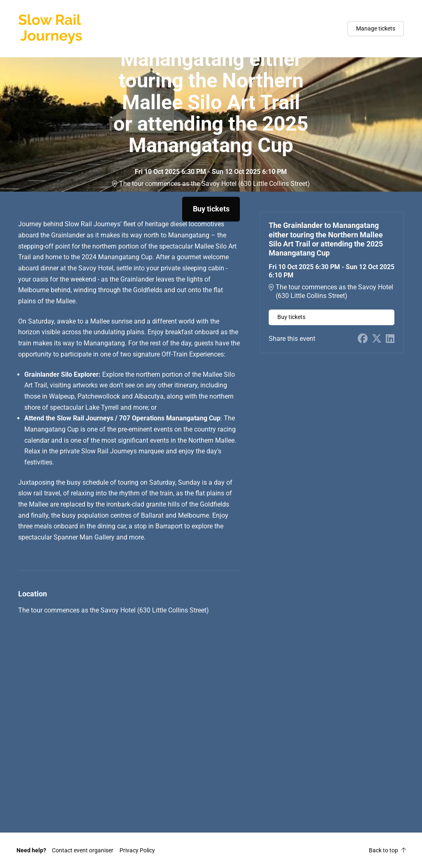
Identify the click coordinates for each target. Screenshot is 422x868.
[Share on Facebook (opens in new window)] (363, 339)
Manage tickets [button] (376, 28)
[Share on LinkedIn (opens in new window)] (390, 339)
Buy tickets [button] (211, 209)
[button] (83, 850)
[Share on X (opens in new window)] (377, 339)
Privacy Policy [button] (137, 850)
